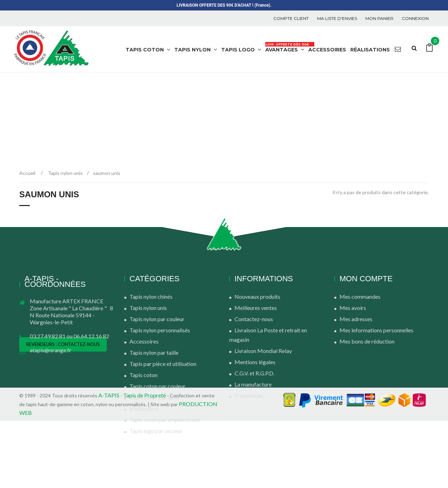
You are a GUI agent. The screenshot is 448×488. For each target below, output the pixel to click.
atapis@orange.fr (51, 350)
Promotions (249, 395)
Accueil (27, 173)
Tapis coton (143, 375)
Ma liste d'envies (337, 18)
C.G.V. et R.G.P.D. (254, 373)
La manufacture (253, 384)
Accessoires (144, 341)
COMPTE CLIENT (291, 18)
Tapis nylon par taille (154, 352)
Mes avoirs (353, 308)
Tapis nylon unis (148, 308)
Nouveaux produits (257, 296)
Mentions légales (255, 362)
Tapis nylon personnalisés (160, 330)
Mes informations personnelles (376, 330)
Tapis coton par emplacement (165, 420)
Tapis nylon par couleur (157, 319)
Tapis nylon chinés (151, 296)
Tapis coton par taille (155, 397)
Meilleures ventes (256, 308)
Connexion (415, 18)
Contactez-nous (254, 319)
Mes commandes (360, 296)
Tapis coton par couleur (157, 386)
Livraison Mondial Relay (263, 351)
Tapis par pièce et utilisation (163, 364)
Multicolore (144, 408)
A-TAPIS (109, 462)
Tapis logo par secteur (156, 431)
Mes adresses (356, 319)
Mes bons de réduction (367, 341)
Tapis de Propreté (145, 462)
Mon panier (379, 18)
